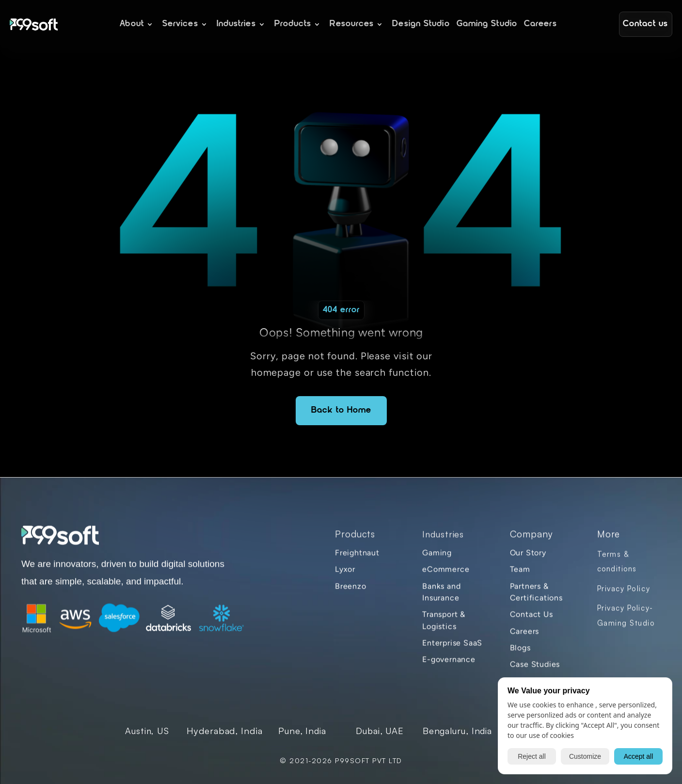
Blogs (520, 653)
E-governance (449, 665)
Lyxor (345, 575)
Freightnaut (357, 558)
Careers (524, 637)
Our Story (528, 558)
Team (520, 575)
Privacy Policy (623, 594)
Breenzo (351, 592)
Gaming (437, 558)
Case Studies (535, 670)
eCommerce (446, 575)
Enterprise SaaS (452, 648)
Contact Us (531, 620)
